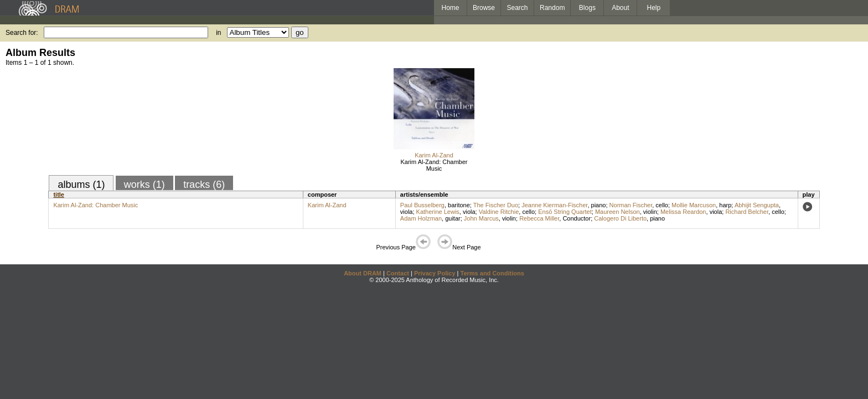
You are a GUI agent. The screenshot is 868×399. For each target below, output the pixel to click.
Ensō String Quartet (565, 212)
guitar (453, 218)
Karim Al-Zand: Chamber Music (434, 165)
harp (725, 205)
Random (552, 8)
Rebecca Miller (539, 218)
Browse (484, 8)
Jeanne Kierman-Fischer (554, 205)
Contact (398, 273)
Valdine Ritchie (499, 212)
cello (662, 205)
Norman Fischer (631, 205)
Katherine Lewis (438, 212)
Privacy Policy (435, 273)
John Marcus (481, 218)
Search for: (22, 33)
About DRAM (363, 273)
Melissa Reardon (683, 212)
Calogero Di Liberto (620, 218)
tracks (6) (204, 185)
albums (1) (81, 185)
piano (599, 205)
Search (518, 8)
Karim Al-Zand (434, 155)
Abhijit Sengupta (757, 205)
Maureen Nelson (618, 212)
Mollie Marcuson (694, 205)
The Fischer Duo (496, 205)
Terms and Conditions (492, 273)
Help (654, 8)
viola (407, 212)
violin (650, 212)
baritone (459, 205)
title (59, 195)
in (218, 33)
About (620, 8)
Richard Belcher (747, 212)
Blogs (587, 8)
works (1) (144, 185)
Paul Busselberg (422, 205)
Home (450, 8)
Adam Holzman (421, 218)
